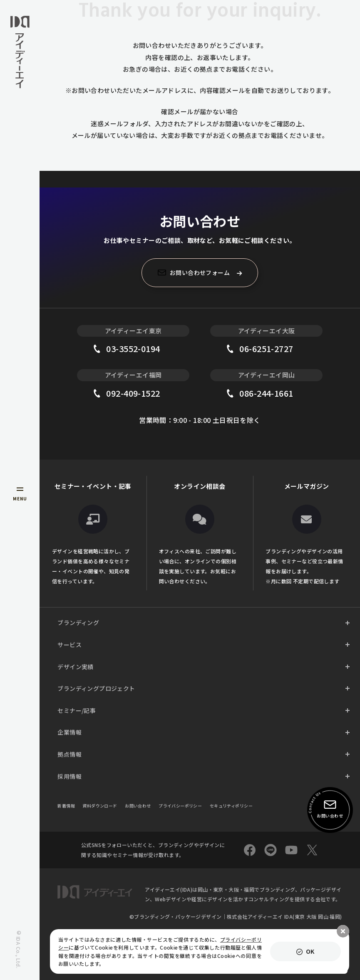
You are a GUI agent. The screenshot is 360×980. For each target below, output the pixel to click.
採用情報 (70, 776)
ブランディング (78, 622)
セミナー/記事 (77, 710)
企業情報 (70, 732)
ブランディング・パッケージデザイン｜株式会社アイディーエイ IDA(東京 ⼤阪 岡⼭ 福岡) (238, 916)
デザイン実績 (76, 667)
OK (310, 951)
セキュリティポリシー (231, 806)
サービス (70, 645)
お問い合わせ (138, 806)
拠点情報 (70, 754)
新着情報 (66, 806)
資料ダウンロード (100, 806)
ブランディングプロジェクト (96, 688)
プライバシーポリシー (180, 806)
